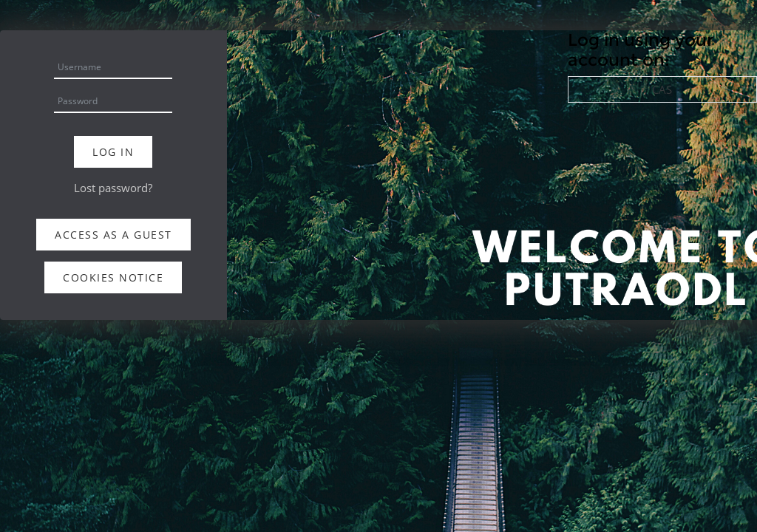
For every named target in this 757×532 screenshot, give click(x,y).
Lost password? (113, 188)
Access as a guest (113, 235)
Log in (113, 152)
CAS (662, 89)
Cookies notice (113, 277)
